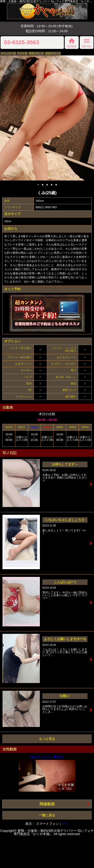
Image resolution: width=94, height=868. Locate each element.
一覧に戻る (47, 815)
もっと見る (47, 739)
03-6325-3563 (22, 43)
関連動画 (47, 804)
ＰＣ (65, 824)
